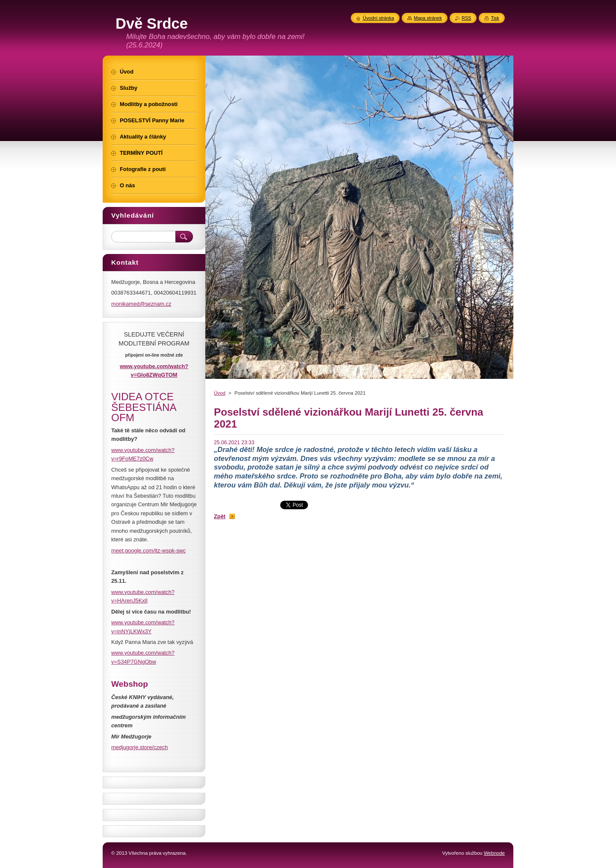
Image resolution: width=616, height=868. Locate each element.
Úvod (220, 393)
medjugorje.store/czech (139, 747)
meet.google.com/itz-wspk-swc (148, 551)
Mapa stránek (428, 18)
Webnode (494, 853)
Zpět (220, 516)
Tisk (495, 18)
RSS (466, 18)
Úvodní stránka (378, 18)
